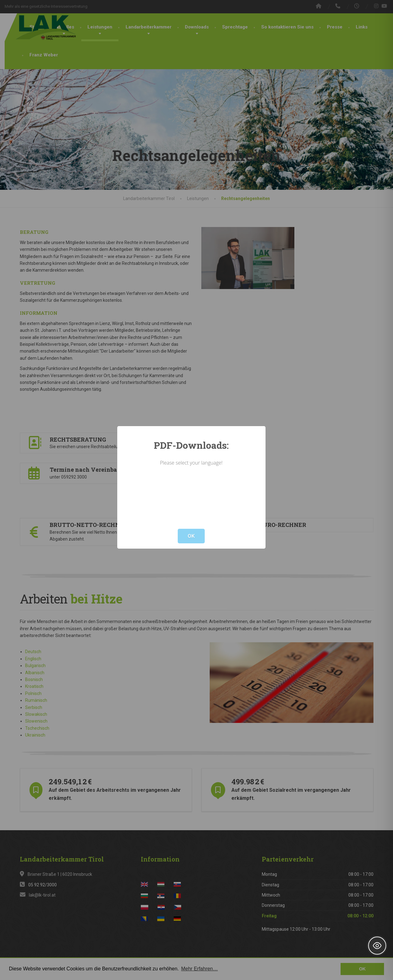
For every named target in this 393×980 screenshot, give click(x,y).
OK (191, 536)
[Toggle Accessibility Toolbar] (377, 946)
